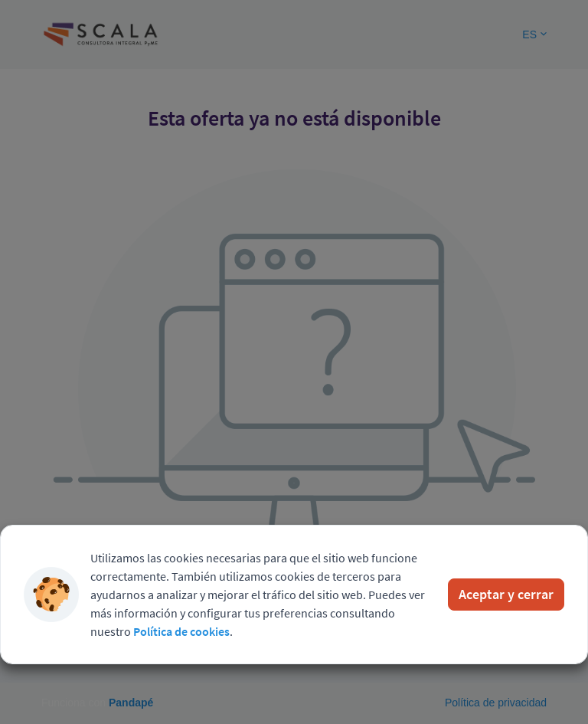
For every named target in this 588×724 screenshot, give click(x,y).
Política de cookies (181, 631)
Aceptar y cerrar (506, 594)
